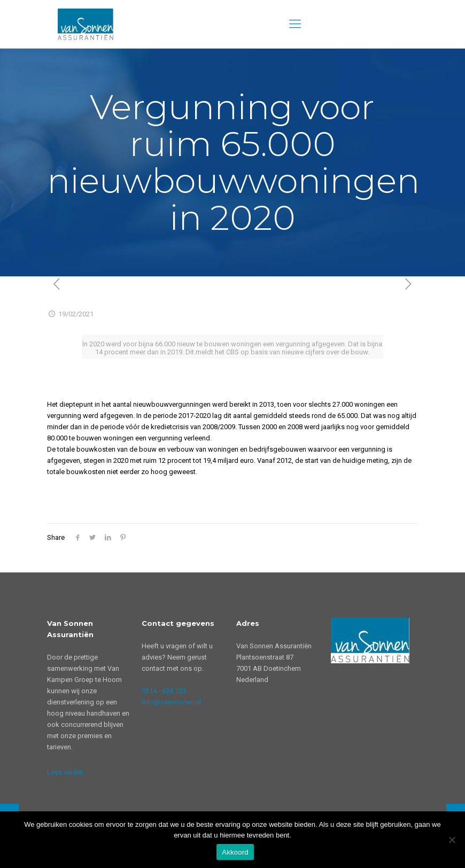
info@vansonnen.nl (171, 702)
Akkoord (235, 852)
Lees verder (65, 772)
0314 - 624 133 (164, 691)
